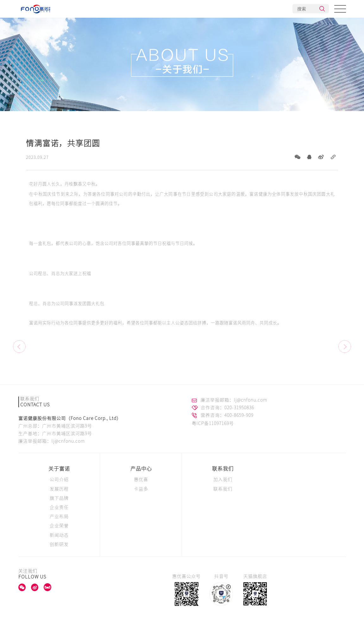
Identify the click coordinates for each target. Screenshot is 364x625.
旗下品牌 (59, 498)
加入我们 (223, 479)
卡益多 (141, 489)
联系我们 (223, 469)
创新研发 (59, 544)
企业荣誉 (59, 526)
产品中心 (141, 469)
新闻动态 (59, 535)
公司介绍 (59, 479)
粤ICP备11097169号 (213, 423)
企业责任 (59, 507)
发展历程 (59, 489)
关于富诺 (59, 469)
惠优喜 (141, 479)
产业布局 (59, 516)
